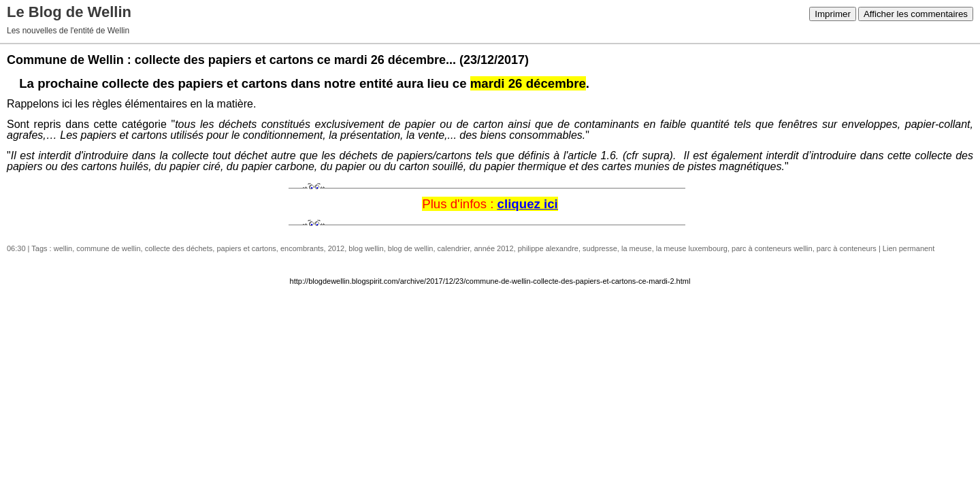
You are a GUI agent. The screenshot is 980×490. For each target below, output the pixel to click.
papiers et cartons (246, 248)
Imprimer (833, 14)
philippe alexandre (548, 248)
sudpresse (600, 248)
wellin (63, 248)
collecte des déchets (179, 248)
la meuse (637, 248)
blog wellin (366, 248)
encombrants (302, 248)
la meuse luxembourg (692, 248)
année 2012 (493, 248)
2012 (336, 248)
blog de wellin (411, 248)
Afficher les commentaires (916, 14)
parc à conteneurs (847, 248)
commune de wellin (108, 248)
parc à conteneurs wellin (772, 248)
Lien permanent (909, 248)
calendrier (454, 248)
